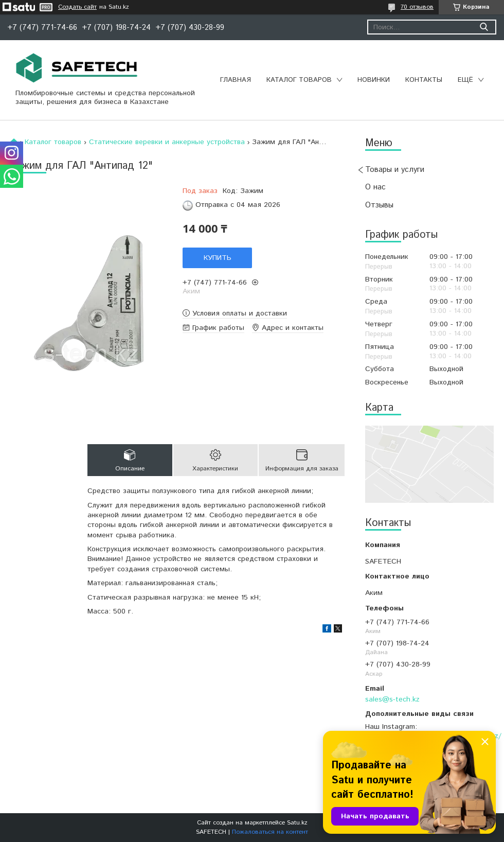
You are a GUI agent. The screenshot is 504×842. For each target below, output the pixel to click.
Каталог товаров (299, 80)
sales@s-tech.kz (392, 699)
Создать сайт (77, 7)
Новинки (374, 80)
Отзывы (379, 205)
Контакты (424, 80)
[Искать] (484, 27)
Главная (236, 80)
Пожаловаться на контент (270, 832)
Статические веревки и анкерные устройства (167, 142)
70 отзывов (417, 7)
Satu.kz (297, 823)
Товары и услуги (395, 170)
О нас (375, 187)
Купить (218, 258)
